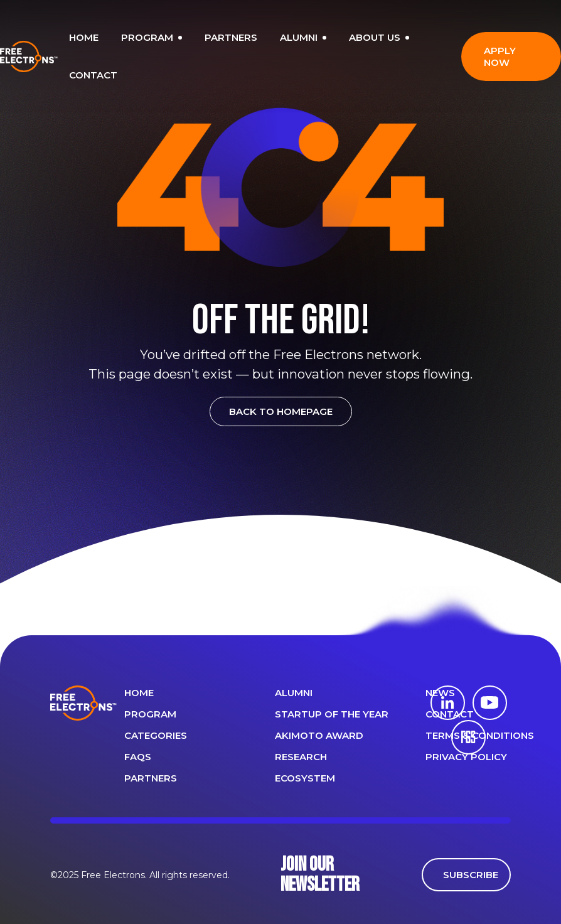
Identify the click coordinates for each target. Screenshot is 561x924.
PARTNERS (231, 37)
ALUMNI (303, 38)
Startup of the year (332, 714)
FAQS (138, 757)
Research (301, 757)
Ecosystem (305, 778)
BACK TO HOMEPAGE (281, 411)
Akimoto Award (319, 735)
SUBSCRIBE (471, 875)
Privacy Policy (466, 757)
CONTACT (93, 75)
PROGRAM (152, 38)
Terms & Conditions (480, 735)
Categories (156, 735)
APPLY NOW (500, 56)
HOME (84, 37)
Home (139, 693)
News (440, 693)
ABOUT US (379, 38)
